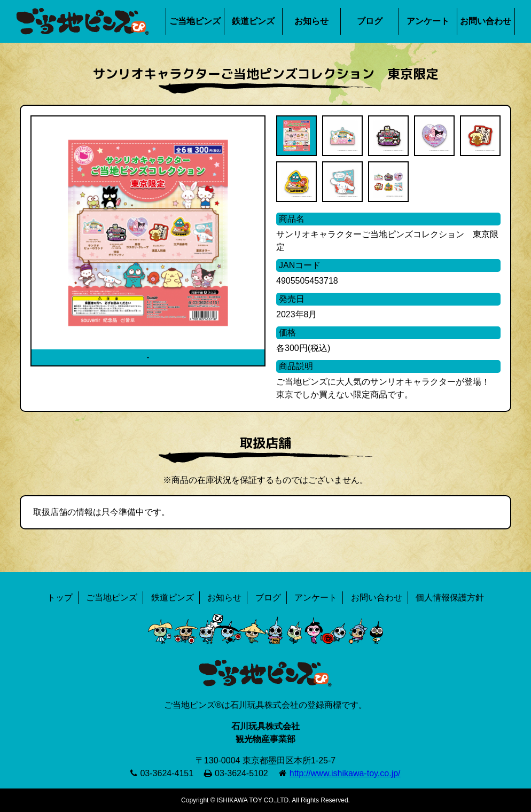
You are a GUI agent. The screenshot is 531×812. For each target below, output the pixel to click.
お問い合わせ (486, 21)
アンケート (428, 21)
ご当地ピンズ (195, 21)
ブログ (370, 21)
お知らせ (311, 21)
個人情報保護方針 (450, 598)
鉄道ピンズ (253, 21)
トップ (60, 598)
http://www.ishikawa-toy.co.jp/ (345, 773)
